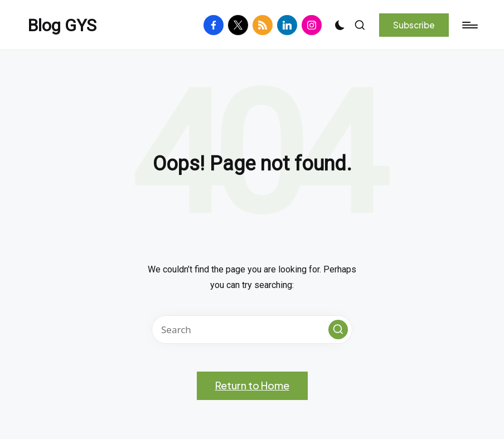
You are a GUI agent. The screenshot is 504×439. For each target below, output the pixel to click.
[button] (414, 25)
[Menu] (469, 25)
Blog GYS (62, 25)
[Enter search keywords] (252, 330)
